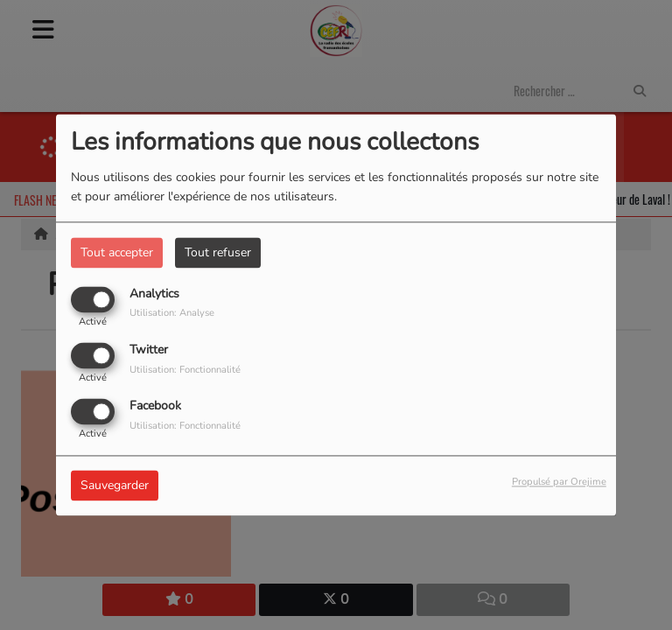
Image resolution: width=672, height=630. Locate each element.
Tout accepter (117, 252)
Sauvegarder (115, 486)
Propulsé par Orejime (559, 483)
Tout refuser (218, 252)
